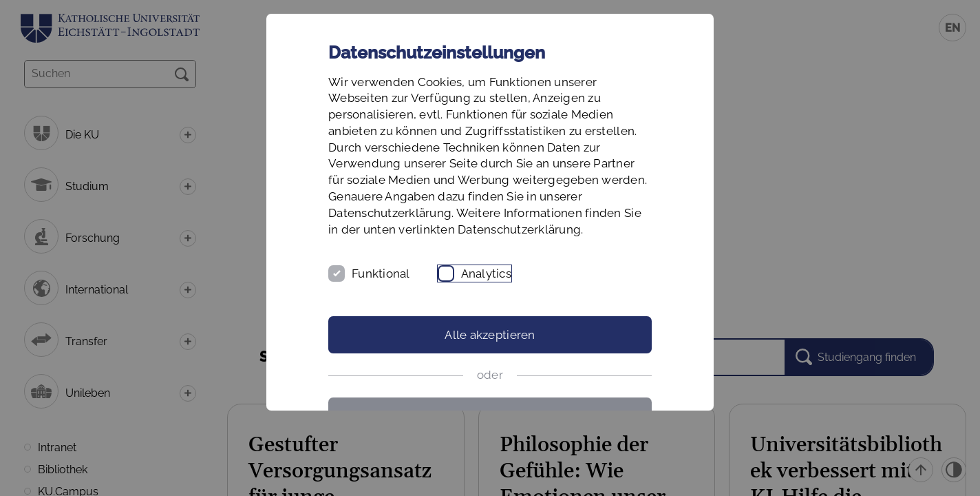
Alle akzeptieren (490, 335)
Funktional (381, 273)
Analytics (486, 273)
